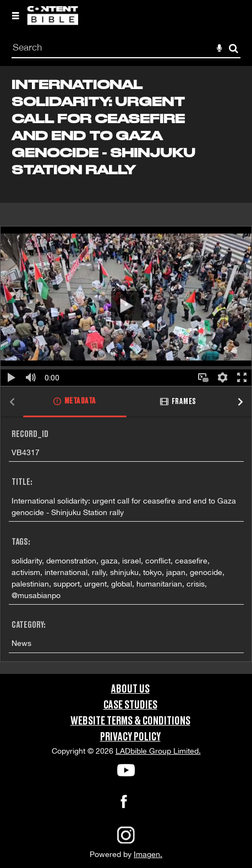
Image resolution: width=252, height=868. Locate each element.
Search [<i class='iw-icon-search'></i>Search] (234, 48)
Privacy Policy (130, 737)
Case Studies (130, 705)
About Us (130, 689)
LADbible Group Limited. (158, 751)
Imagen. (148, 854)
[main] (126, 370)
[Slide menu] (15, 15)
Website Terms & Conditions (130, 721)
